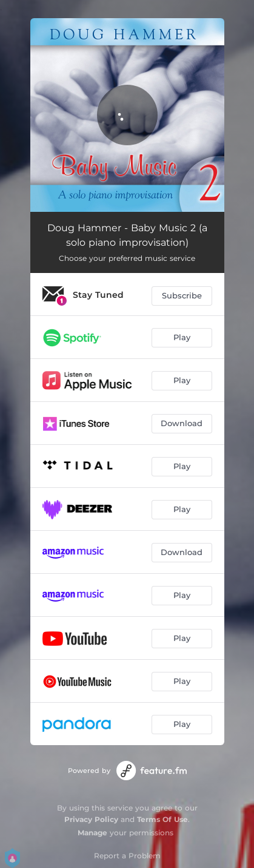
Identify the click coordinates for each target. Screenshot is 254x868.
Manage (92, 833)
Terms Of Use (162, 819)
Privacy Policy (91, 819)
